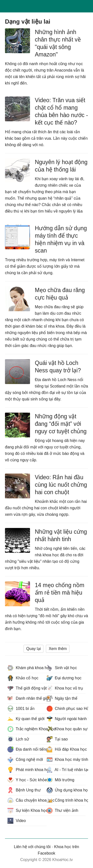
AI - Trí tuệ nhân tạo (66, 770)
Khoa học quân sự (66, 729)
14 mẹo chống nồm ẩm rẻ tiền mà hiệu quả (60, 593)
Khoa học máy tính (66, 760)
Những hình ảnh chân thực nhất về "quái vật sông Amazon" (58, 43)
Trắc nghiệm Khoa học (27, 729)
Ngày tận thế (62, 698)
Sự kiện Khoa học (27, 811)
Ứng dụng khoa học (66, 790)
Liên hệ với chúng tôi (32, 847)
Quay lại (34, 649)
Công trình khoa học (66, 800)
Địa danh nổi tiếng (27, 749)
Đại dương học (64, 678)
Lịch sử (18, 739)
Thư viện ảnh (62, 811)
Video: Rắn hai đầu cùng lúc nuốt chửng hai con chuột (61, 485)
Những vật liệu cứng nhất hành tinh (61, 535)
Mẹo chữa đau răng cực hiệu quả (60, 294)
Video (17, 821)
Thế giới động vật (27, 688)
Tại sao (57, 739)
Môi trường (61, 780)
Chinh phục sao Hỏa (66, 709)
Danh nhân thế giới (27, 698)
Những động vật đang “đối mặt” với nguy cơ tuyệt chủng (61, 424)
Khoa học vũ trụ (65, 688)
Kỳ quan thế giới (26, 719)
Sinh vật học (62, 668)
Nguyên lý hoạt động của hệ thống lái (61, 166)
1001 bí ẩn (21, 709)
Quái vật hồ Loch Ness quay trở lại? (58, 367)
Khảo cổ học (23, 678)
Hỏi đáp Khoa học (66, 749)
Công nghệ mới (25, 760)
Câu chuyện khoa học (27, 800)
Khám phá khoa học (27, 668)
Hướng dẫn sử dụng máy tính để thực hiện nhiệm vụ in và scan (61, 239)
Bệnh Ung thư (24, 790)
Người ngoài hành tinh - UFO (66, 719)
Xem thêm (58, 649)
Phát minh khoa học (27, 770)
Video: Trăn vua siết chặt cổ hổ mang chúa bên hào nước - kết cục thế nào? (62, 111)
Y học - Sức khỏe (27, 780)
